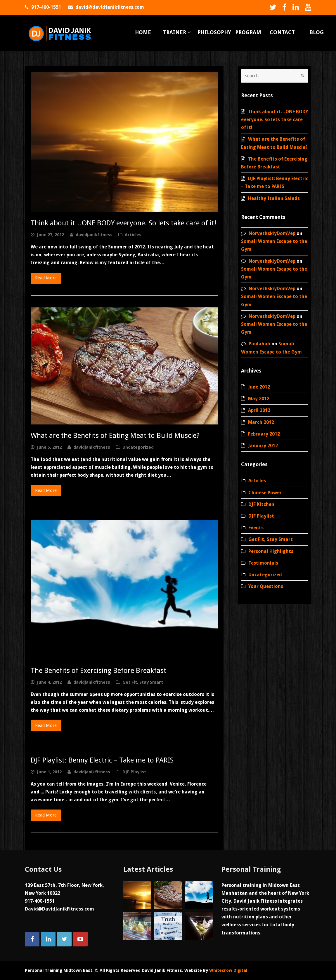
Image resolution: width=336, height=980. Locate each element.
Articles (133, 235)
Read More (46, 278)
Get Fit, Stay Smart (143, 682)
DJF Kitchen (261, 504)
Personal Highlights (271, 551)
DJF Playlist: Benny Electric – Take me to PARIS (102, 760)
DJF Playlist (134, 772)
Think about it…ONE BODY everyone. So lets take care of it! (123, 223)
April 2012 (259, 410)
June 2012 (259, 387)
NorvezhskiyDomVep (272, 233)
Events (256, 528)
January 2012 (263, 446)
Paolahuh (259, 344)
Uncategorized (138, 447)
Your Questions (266, 586)
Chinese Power (265, 493)
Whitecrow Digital (228, 970)
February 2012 (264, 434)
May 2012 (259, 399)
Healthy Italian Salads (274, 198)
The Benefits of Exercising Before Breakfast (98, 671)
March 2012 (261, 422)
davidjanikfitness (94, 235)
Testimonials (263, 563)
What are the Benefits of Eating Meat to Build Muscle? (115, 436)
